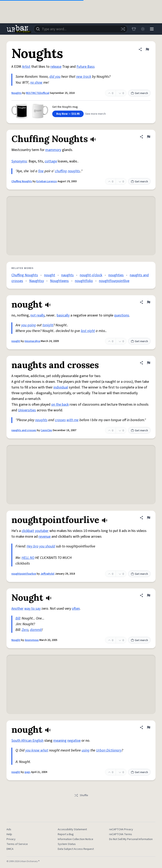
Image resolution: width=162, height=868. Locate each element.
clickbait (28, 531)
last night (88, 331)
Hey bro (33, 546)
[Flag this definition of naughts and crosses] (149, 363)
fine (41, 171)
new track (84, 77)
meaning (60, 741)
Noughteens (59, 281)
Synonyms (19, 161)
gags (27, 772)
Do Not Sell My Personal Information (131, 839)
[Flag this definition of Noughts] (147, 49)
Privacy (11, 839)
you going (29, 325)
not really (37, 315)
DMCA (10, 849)
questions (122, 315)
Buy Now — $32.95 (68, 114)
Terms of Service (17, 844)
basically (63, 315)
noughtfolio (84, 281)
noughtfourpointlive (114, 281)
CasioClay (46, 430)
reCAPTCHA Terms (121, 834)
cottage (51, 161)
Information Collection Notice (75, 839)
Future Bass (86, 67)
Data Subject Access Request (76, 849)
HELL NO (28, 558)
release (56, 67)
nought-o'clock (91, 275)
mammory (53, 150)
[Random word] (123, 29)
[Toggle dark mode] (143, 29)
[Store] (134, 29)
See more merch (95, 114)
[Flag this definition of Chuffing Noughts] (149, 137)
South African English (27, 741)
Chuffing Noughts (22, 181)
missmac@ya (32, 341)
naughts (67, 275)
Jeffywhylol (47, 574)
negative (74, 741)
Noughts (17, 93)
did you (55, 77)
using (86, 750)
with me (73, 420)
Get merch (139, 93)
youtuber (42, 531)
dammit (36, 630)
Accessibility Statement (72, 829)
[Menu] (152, 29)
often (76, 609)
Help (9, 834)
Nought (16, 640)
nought (50, 275)
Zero (25, 630)
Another (17, 609)
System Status (67, 844)
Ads (9, 829)
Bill (18, 618)
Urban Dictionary (109, 750)
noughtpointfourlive (24, 574)
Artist (26, 67)
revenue (45, 537)
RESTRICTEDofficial (38, 93)
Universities (27, 410)
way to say (32, 609)
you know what (37, 750)
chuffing (61, 171)
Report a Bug (66, 834)
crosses (60, 420)
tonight (48, 325)
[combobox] (81, 29)
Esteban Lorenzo (47, 181)
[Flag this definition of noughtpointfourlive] (149, 518)
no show (36, 83)
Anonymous (32, 640)
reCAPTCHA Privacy (121, 829)
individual (61, 387)
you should (47, 546)
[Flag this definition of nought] (149, 302)
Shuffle (81, 795)
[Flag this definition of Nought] (149, 595)
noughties (116, 275)
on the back (60, 405)
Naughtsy (37, 281)
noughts (74, 171)
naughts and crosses (24, 430)
